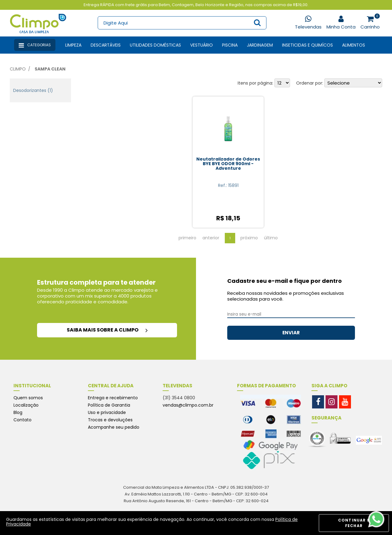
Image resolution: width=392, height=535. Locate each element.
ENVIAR (291, 333)
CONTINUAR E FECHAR (354, 523)
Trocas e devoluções (110, 420)
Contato (23, 420)
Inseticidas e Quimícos (307, 45)
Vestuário (202, 45)
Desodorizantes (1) (33, 90)
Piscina (230, 45)
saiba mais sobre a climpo (107, 330)
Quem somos (28, 398)
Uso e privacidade (107, 412)
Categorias (35, 45)
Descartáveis (106, 45)
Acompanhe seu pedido (114, 427)
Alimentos (354, 45)
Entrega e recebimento (113, 398)
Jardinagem (260, 45)
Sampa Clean (50, 69)
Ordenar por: (310, 83)
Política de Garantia (109, 405)
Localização (26, 405)
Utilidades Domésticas (155, 45)
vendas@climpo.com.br (188, 405)
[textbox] (182, 23)
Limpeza (73, 45)
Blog (18, 412)
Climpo (18, 69)
